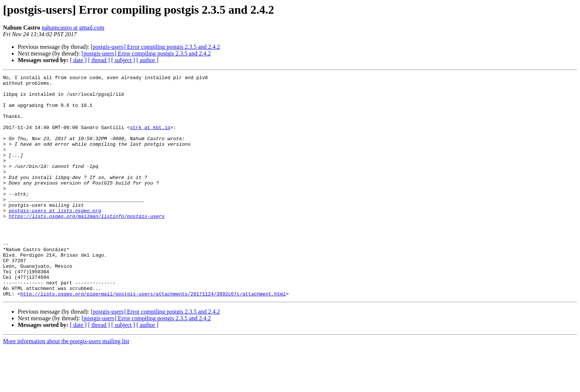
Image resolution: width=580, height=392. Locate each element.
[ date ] (78, 60)
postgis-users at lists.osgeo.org (55, 238)
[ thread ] (99, 60)
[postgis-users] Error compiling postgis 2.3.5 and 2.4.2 (155, 47)
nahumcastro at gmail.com (73, 28)
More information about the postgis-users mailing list (66, 386)
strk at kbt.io (150, 138)
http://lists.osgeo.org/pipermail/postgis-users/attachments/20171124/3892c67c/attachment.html (153, 338)
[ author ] (148, 60)
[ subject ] (123, 60)
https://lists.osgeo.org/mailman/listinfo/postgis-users (87, 245)
